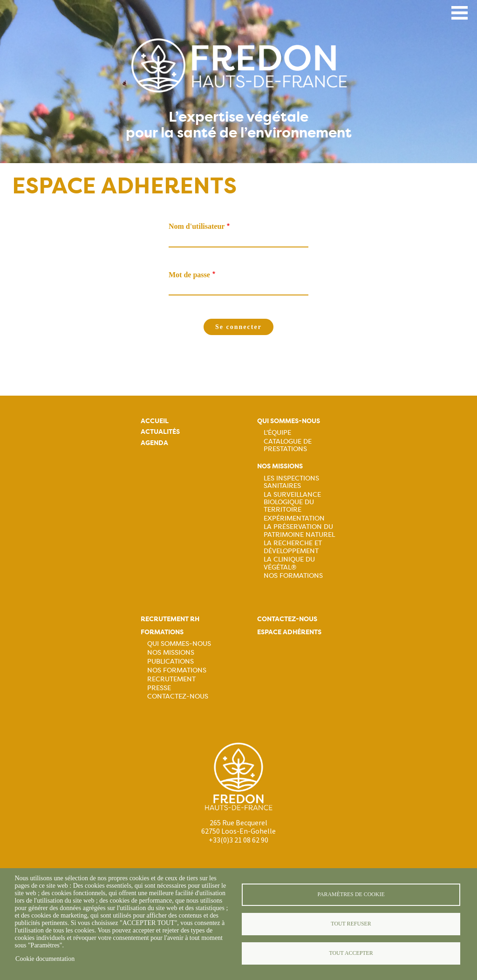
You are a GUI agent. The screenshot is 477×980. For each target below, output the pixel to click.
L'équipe (277, 432)
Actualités (160, 432)
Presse (159, 688)
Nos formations (177, 670)
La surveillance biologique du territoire (292, 502)
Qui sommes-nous (289, 421)
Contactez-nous (178, 696)
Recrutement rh (170, 619)
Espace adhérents (289, 632)
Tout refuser (351, 924)
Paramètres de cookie (351, 894)
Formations (162, 632)
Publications (170, 661)
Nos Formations (293, 576)
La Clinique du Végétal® (289, 563)
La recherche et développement (293, 547)
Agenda (154, 443)
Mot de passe (189, 275)
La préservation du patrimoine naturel (299, 530)
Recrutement (171, 679)
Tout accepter (351, 953)
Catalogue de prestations (288, 445)
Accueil (155, 421)
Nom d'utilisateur (197, 226)
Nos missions (280, 466)
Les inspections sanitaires (291, 482)
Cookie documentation (45, 959)
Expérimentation (294, 518)
